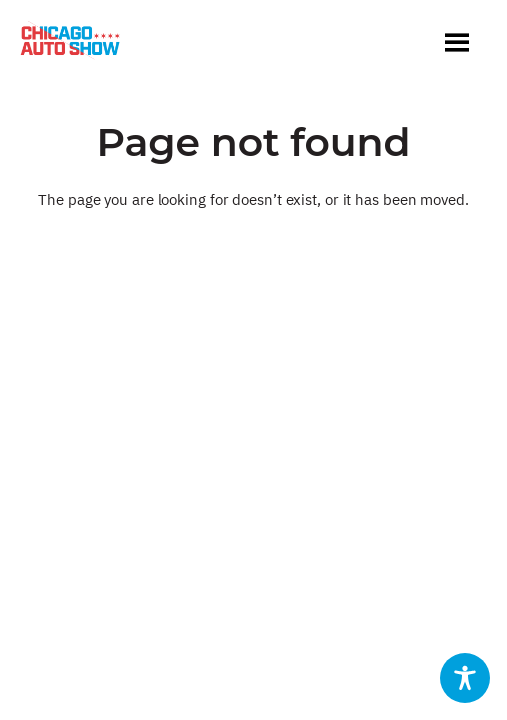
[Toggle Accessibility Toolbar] (465, 678)
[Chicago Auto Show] (70, 45)
